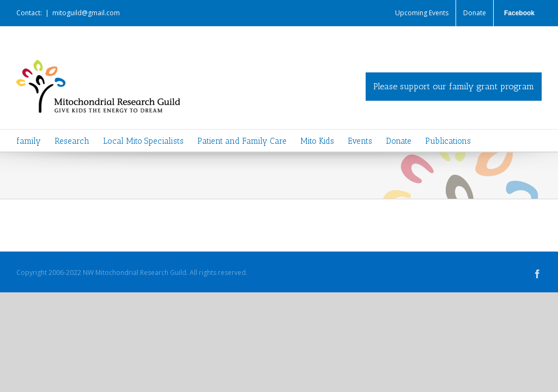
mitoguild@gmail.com (86, 13)
